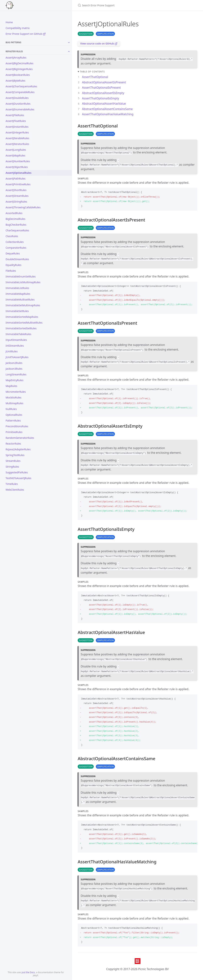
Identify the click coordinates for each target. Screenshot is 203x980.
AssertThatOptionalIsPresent (101, 88)
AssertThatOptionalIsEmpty (101, 98)
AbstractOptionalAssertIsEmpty (103, 93)
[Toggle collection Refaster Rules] (69, 51)
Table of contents (92, 72)
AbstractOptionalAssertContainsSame (107, 109)
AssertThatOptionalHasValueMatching (108, 114)
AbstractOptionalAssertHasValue (104, 104)
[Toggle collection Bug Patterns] (69, 42)
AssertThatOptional (95, 77)
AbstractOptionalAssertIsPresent (104, 82)
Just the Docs (28, 972)
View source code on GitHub (99, 43)
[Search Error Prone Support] (120, 5)
